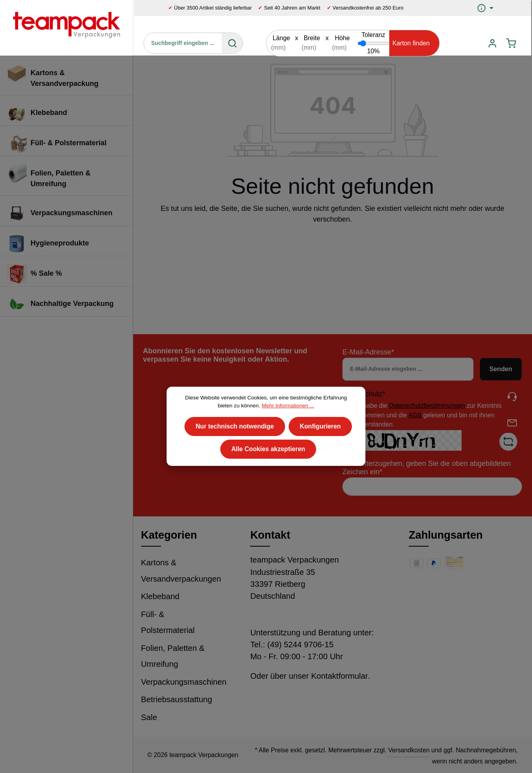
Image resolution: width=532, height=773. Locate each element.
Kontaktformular (339, 676)
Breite (312, 38)
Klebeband (160, 596)
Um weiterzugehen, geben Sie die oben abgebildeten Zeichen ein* (426, 468)
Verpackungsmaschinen (184, 682)
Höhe (342, 38)
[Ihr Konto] (492, 43)
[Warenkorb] (511, 43)
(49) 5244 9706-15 (300, 644)
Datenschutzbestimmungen (427, 406)
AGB (415, 415)
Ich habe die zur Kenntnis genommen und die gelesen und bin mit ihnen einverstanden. (427, 415)
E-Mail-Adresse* (368, 352)
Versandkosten (409, 750)
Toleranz (373, 35)
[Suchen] (232, 43)
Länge (282, 38)
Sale (149, 717)
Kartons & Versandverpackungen (181, 571)
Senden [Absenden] (501, 369)
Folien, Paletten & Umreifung (173, 656)
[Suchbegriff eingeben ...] (183, 43)
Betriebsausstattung (177, 699)
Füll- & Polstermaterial (168, 622)
